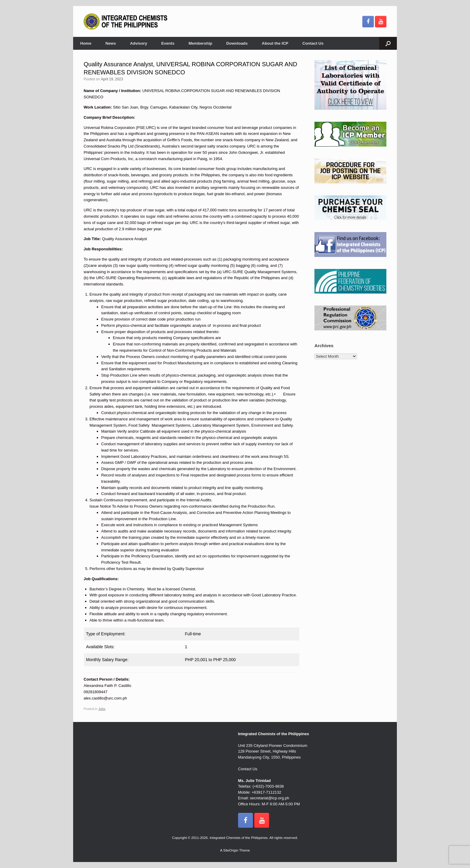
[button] (388, 43)
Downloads (237, 43)
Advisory (139, 43)
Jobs (102, 709)
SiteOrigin (231, 850)
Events (168, 43)
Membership (200, 43)
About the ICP (275, 43)
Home (86, 43)
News (111, 43)
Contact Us (313, 43)
